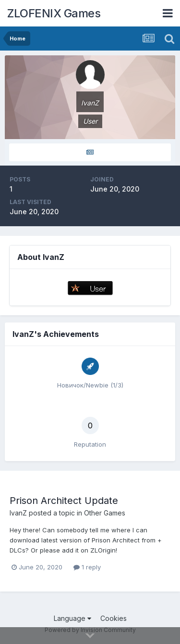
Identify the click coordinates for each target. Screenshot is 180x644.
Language (72, 618)
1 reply (87, 567)
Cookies (114, 618)
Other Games (105, 513)
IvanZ (18, 513)
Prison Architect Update (64, 501)
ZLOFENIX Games (54, 13)
